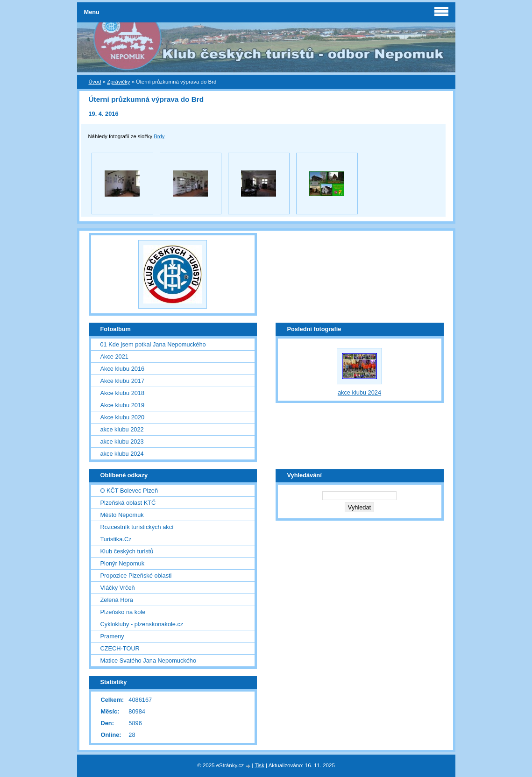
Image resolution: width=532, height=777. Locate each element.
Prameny (112, 636)
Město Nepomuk (122, 515)
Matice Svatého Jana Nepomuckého (149, 660)
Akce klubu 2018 (123, 393)
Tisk (259, 765)
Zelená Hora (117, 600)
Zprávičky (118, 82)
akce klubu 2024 (122, 454)
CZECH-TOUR (120, 648)
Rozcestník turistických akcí (137, 527)
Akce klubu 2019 (123, 405)
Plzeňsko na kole (123, 612)
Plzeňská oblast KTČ (128, 503)
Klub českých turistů (127, 551)
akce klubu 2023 (122, 441)
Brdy (159, 136)
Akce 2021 (114, 357)
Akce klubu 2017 (123, 381)
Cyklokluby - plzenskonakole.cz (142, 624)
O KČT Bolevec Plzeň (129, 491)
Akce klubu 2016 (123, 369)
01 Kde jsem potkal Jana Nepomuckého (153, 344)
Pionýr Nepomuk (123, 563)
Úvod (95, 82)
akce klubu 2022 (122, 429)
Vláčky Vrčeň (118, 588)
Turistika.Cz (116, 539)
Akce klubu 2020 (123, 417)
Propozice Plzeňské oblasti (136, 576)
